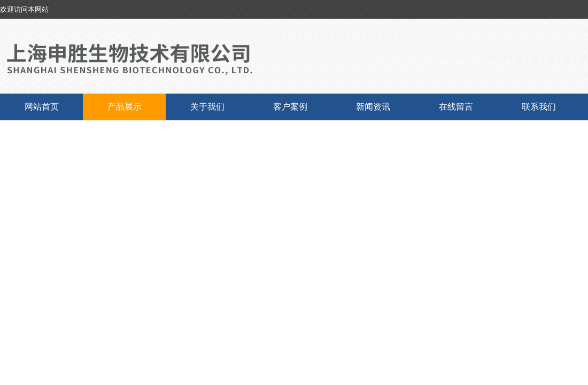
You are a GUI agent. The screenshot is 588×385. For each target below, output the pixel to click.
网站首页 (42, 107)
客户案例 (290, 107)
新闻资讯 (373, 107)
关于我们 (207, 107)
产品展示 (125, 107)
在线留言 (456, 107)
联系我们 (539, 107)
